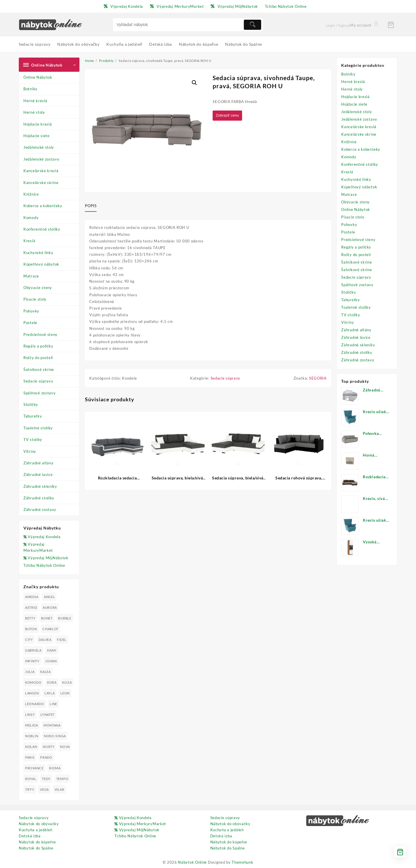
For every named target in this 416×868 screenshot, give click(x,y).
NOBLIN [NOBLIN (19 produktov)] (32, 736)
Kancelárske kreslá (41, 171)
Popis (91, 206)
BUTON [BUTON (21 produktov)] (31, 629)
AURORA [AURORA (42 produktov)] (50, 607)
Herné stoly (34, 112)
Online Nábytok (38, 77)
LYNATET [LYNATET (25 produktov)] (48, 715)
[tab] (93, 206)
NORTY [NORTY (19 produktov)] (49, 747)
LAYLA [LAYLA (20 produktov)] (50, 693)
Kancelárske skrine (41, 183)
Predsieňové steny (40, 334)
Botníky (30, 89)
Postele (30, 323)
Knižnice (31, 194)
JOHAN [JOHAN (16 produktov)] (51, 661)
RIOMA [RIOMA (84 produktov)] (55, 768)
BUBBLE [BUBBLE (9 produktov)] (65, 618)
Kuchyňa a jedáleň (36, 830)
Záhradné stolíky (39, 498)
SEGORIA (318, 379)
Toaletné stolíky (38, 428)
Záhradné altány (39, 463)
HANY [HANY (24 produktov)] (52, 650)
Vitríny (30, 451)
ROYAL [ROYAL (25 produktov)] (31, 779)
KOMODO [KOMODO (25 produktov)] (33, 682)
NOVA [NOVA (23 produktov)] (65, 747)
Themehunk (242, 862)
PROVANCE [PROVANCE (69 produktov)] (34, 768)
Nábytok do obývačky (39, 824)
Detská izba (30, 836)
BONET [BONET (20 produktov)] (47, 618)
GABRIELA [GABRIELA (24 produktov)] (33, 650)
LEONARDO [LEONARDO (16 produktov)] (35, 704)
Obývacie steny (38, 288)
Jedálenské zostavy (41, 159)
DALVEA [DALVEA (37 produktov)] (45, 640)
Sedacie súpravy (38, 381)
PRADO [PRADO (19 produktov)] (46, 757)
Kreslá (29, 241)
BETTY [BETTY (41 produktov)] (30, 618)
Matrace (31, 276)
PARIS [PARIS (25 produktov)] (30, 757)
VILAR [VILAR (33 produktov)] (60, 789)
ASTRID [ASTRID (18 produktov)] (31, 607)
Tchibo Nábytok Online (44, 565)
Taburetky (33, 416)
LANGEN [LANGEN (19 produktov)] (32, 693)
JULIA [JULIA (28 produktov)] (30, 672)
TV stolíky (33, 439)
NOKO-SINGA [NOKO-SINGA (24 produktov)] (55, 736)
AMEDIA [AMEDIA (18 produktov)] (32, 597)
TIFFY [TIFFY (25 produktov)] (30, 789)
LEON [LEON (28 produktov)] (65, 693)
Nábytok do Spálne (36, 848)
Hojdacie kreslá (38, 124)
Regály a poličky (38, 346)
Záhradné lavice (38, 475)
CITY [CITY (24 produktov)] (29, 640)
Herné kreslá (35, 101)
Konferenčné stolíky (42, 229)
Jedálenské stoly (39, 147)
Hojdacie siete (37, 136)
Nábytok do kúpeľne (37, 842)
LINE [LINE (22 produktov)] (53, 704)
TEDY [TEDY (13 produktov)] (46, 779)
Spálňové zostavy (39, 393)
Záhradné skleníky (40, 486)
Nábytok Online (192, 862)
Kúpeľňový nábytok (41, 264)
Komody (31, 218)
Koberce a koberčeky (43, 206)
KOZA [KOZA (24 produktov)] (67, 682)
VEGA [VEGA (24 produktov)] (44, 789)
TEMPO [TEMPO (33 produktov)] (62, 779)
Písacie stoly (35, 299)
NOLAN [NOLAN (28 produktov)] (31, 747)
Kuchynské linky (38, 253)
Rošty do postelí (38, 358)
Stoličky (31, 404)
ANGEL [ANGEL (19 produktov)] (50, 597)
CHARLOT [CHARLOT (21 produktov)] (50, 629)
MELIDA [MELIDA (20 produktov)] (31, 725)
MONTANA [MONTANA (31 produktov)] (52, 725)
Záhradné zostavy (40, 510)
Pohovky (31, 311)
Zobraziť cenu (229, 116)
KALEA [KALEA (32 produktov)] (45, 672)
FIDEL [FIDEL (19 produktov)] (62, 640)
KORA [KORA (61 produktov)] (52, 682)
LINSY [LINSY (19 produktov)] (30, 715)
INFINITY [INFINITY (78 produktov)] (32, 661)
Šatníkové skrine (39, 369)
